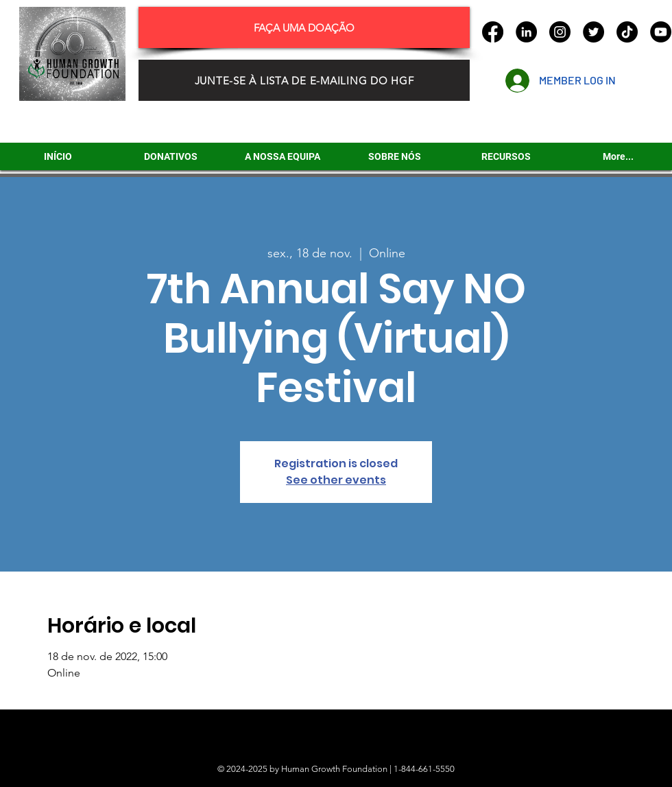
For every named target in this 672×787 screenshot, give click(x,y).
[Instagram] (560, 32)
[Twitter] (593, 32)
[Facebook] (493, 32)
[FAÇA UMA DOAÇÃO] (304, 27)
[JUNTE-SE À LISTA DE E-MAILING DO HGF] (304, 80)
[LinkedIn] (526, 32)
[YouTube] (661, 32)
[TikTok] (627, 32)
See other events (336, 480)
